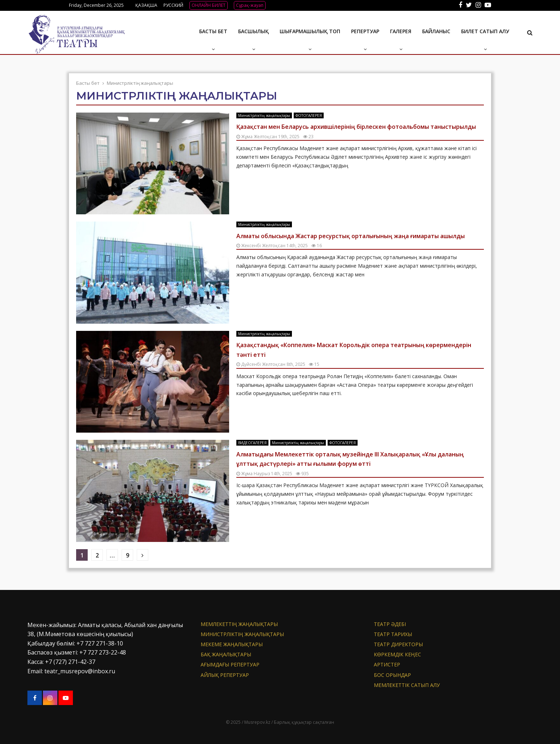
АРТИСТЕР (387, 664)
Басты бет (213, 31)
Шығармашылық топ (310, 31)
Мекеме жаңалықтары (232, 644)
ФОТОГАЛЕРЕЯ (309, 115)
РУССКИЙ (173, 5)
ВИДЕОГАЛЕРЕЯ (252, 443)
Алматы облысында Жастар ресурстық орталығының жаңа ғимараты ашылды (351, 236)
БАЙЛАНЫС (436, 31)
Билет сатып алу (485, 31)
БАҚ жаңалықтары (226, 654)
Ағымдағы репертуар (230, 664)
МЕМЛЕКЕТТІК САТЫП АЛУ (407, 685)
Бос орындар (392, 675)
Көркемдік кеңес (397, 654)
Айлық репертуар (225, 675)
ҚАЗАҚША (146, 5)
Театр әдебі (390, 624)
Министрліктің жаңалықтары (264, 115)
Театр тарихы (393, 634)
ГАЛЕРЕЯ (401, 31)
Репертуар (365, 31)
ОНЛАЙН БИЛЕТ (209, 5)
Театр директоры (398, 644)
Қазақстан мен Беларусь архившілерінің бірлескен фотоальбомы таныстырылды (356, 127)
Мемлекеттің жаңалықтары (239, 624)
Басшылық (253, 31)
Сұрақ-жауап (250, 5)
